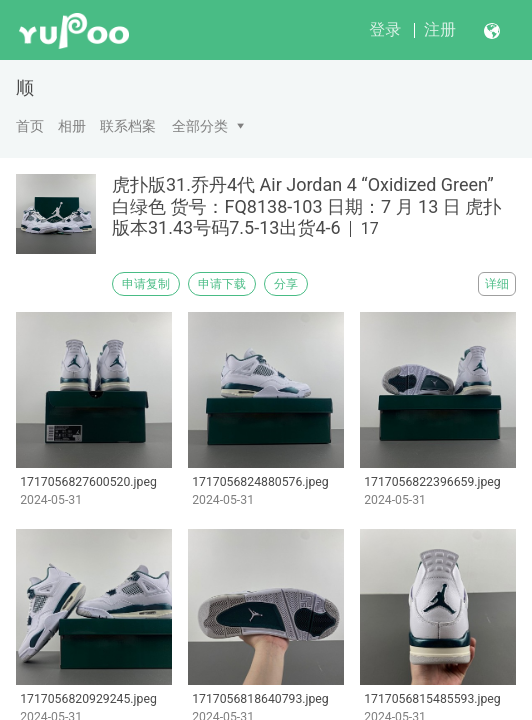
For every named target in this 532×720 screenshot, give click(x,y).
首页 (30, 126)
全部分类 (200, 126)
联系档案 (128, 126)
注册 (440, 29)
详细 (497, 284)
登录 (385, 29)
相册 (72, 126)
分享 (286, 284)
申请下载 (222, 284)
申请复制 (146, 284)
